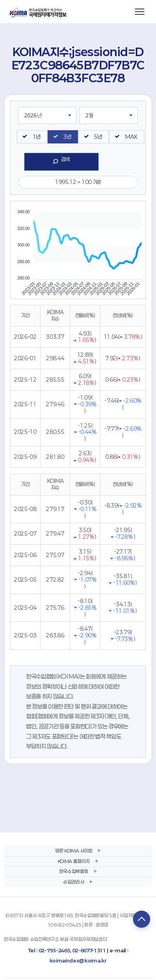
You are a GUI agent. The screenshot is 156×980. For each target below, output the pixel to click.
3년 (67, 137)
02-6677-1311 (89, 950)
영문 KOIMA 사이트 (74, 851)
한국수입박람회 (74, 871)
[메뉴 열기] (140, 12)
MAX (131, 137)
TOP (142, 919)
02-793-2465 (54, 950)
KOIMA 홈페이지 (74, 861)
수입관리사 (74, 882)
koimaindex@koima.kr (78, 961)
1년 (36, 137)
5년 (98, 137)
